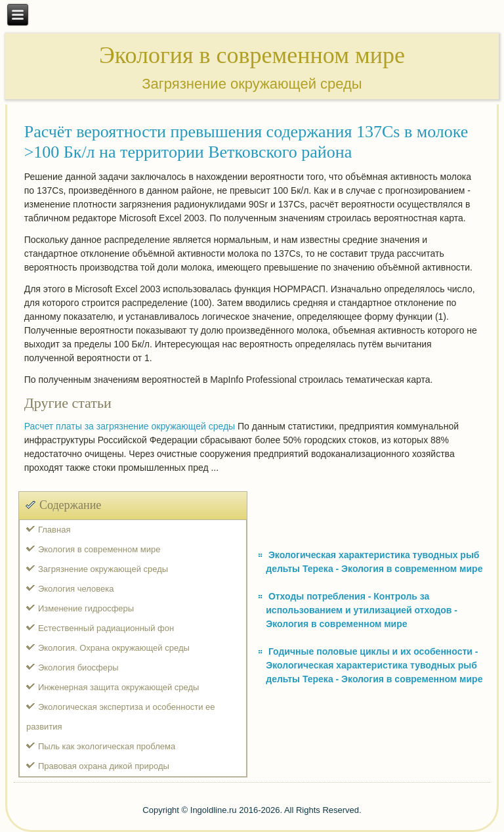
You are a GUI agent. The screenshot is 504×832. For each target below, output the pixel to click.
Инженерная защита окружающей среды (119, 687)
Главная (54, 530)
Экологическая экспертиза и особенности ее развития (121, 717)
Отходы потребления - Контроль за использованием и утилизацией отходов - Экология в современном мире (362, 610)
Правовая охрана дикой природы (104, 766)
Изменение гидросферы (86, 608)
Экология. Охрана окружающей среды (114, 648)
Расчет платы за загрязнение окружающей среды (130, 426)
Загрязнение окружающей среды (103, 569)
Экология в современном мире (99, 549)
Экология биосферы (78, 668)
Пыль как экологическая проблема (107, 746)
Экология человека (76, 589)
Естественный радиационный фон (106, 628)
